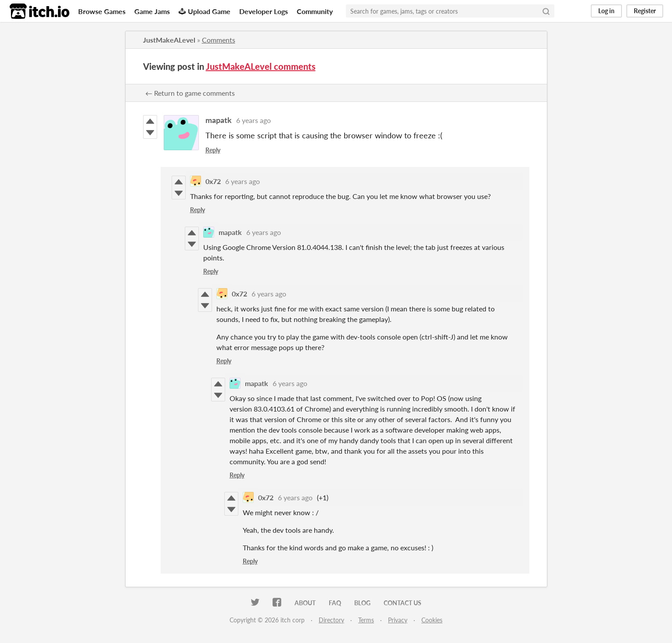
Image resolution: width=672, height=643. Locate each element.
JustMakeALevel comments (261, 66)
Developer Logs (264, 11)
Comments (219, 40)
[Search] (546, 11)
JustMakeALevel (169, 40)
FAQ (335, 603)
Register (645, 11)
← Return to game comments (190, 93)
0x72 (213, 181)
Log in (606, 11)
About (305, 603)
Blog (362, 603)
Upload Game (205, 11)
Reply (213, 150)
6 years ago (253, 120)
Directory (331, 620)
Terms (366, 620)
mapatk (219, 120)
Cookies (432, 620)
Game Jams (152, 11)
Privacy (398, 620)
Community (315, 11)
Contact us (402, 603)
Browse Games (102, 11)
